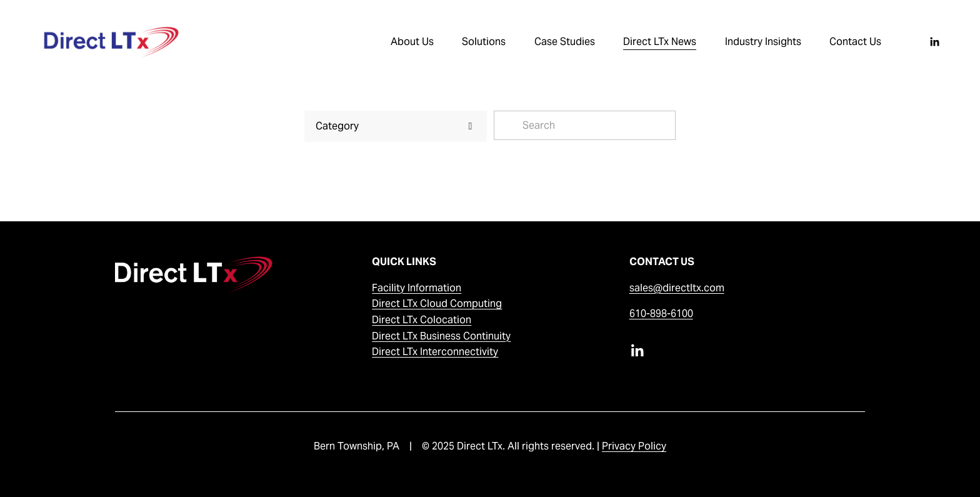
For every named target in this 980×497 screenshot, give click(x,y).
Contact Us (855, 42)
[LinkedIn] (934, 42)
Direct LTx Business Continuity (441, 336)
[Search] (585, 125)
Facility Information (417, 288)
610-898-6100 (661, 314)
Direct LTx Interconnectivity (435, 352)
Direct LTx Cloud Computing (437, 304)
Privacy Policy (634, 446)
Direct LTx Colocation (422, 320)
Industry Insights (763, 42)
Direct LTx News (660, 42)
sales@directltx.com (677, 288)
